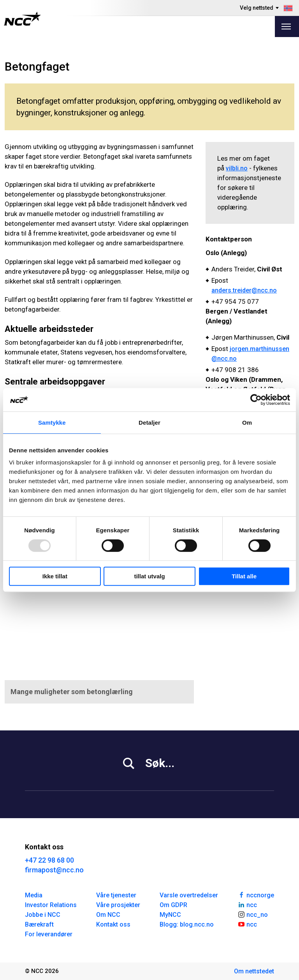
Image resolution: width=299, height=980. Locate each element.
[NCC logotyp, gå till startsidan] (22, 19)
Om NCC (108, 915)
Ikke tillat (55, 576)
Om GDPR (173, 905)
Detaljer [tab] (149, 423)
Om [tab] (247, 423)
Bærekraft (39, 924)
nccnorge (256, 895)
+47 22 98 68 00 (49, 860)
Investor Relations (51, 905)
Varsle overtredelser (189, 895)
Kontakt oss (113, 924)
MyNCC (170, 915)
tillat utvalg (149, 576)
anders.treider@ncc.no (244, 290)
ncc (247, 904)
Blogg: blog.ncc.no (187, 924)
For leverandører (49, 934)
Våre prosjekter (118, 905)
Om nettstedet (254, 971)
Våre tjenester (116, 895)
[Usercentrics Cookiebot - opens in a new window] (256, 400)
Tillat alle (244, 576)
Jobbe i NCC (43, 915)
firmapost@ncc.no (54, 870)
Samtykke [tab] (52, 423)
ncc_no (253, 914)
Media (34, 895)
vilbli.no (237, 168)
